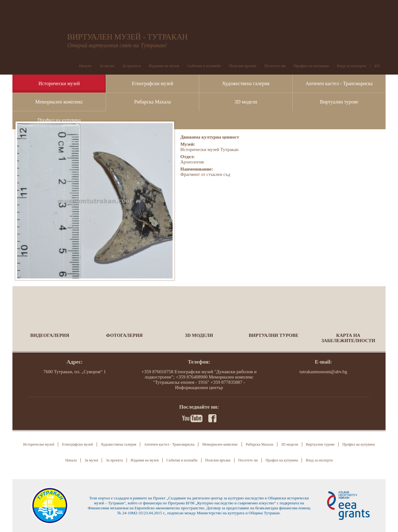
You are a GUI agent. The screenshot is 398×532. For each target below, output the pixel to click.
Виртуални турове (339, 102)
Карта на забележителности (348, 338)
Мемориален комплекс (59, 102)
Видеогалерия (50, 335)
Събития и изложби (204, 66)
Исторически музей (59, 83)
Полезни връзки (243, 66)
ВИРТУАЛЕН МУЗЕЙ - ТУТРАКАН (127, 37)
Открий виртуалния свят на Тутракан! (117, 45)
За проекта (131, 66)
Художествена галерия (246, 83)
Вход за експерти (351, 66)
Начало (85, 66)
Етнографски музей (153, 83)
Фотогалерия (124, 335)
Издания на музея (164, 66)
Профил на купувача (59, 120)
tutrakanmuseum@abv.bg (323, 372)
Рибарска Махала (153, 102)
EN (377, 66)
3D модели (246, 102)
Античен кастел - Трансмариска (339, 83)
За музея (107, 66)
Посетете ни (275, 66)
